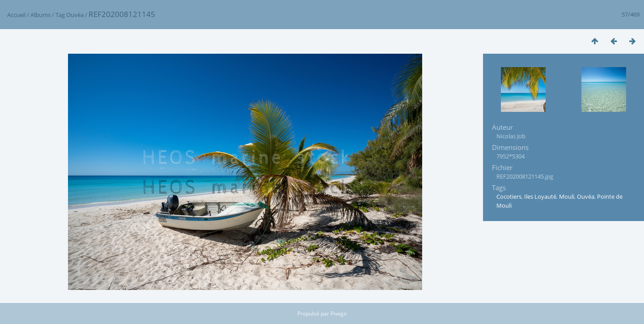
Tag (60, 15)
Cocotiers (509, 196)
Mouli (567, 196)
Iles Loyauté (540, 196)
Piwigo (339, 313)
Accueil (16, 15)
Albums (40, 15)
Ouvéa (75, 15)
